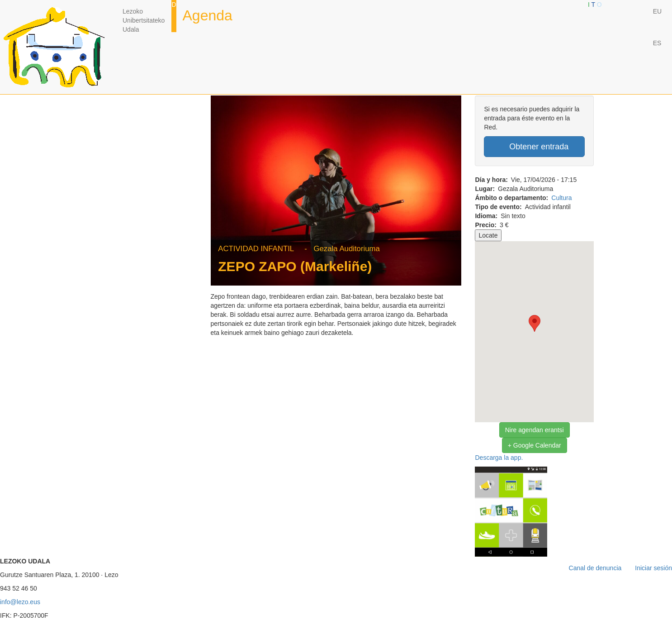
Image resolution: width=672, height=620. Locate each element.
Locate (488, 235)
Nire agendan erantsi (535, 430)
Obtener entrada (534, 147)
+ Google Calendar (535, 445)
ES (657, 43)
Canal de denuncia (595, 568)
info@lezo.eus (20, 602)
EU (657, 11)
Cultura (561, 198)
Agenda (208, 15)
